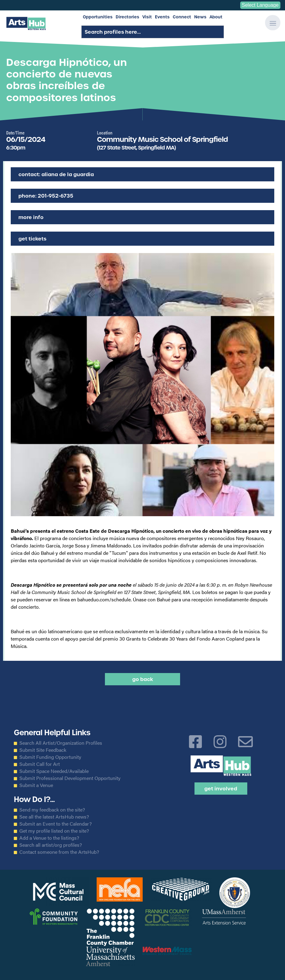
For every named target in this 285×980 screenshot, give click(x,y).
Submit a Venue (36, 785)
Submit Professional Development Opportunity (70, 778)
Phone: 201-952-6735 (46, 196)
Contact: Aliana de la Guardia (56, 174)
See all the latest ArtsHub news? (54, 817)
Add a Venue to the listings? (49, 838)
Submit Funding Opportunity (50, 757)
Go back (143, 679)
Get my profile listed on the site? (54, 831)
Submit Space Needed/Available (54, 771)
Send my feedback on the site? (52, 810)
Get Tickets (32, 239)
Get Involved (221, 789)
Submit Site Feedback (43, 750)
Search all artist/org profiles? (51, 845)
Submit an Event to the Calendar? (56, 824)
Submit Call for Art (40, 764)
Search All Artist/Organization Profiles (61, 743)
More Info (31, 217)
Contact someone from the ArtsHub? (59, 852)
